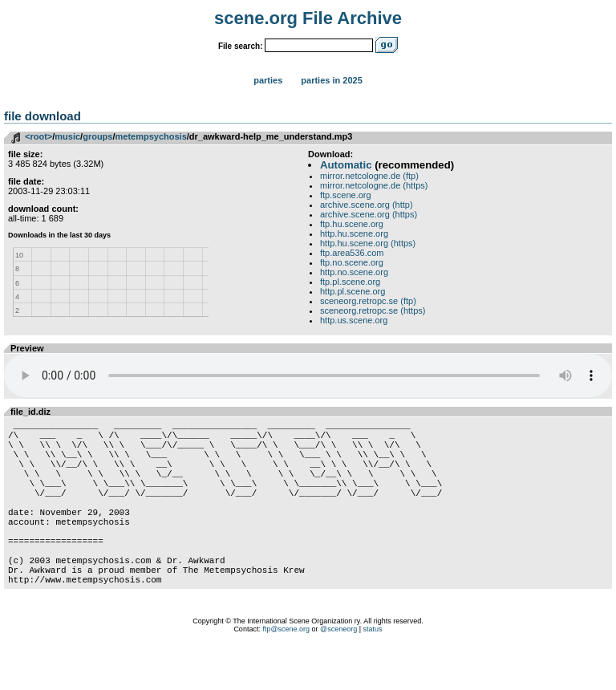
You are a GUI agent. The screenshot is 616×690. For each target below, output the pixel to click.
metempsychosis (151, 136)
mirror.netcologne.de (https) (374, 185)
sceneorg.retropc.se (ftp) (368, 301)
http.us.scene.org (354, 320)
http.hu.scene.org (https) (368, 243)
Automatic (346, 165)
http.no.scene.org (354, 272)
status (373, 670)
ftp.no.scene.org (352, 262)
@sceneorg (338, 670)
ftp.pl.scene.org (350, 282)
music (67, 136)
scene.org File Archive (308, 18)
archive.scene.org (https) (369, 214)
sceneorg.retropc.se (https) (373, 310)
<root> (38, 136)
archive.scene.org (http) (367, 205)
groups (97, 136)
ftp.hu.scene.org (352, 224)
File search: (241, 46)
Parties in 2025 (331, 80)
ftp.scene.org (346, 195)
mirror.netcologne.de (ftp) (369, 176)
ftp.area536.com (352, 253)
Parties (268, 80)
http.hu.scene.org (354, 233)
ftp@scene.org (286, 670)
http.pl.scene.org (353, 291)
